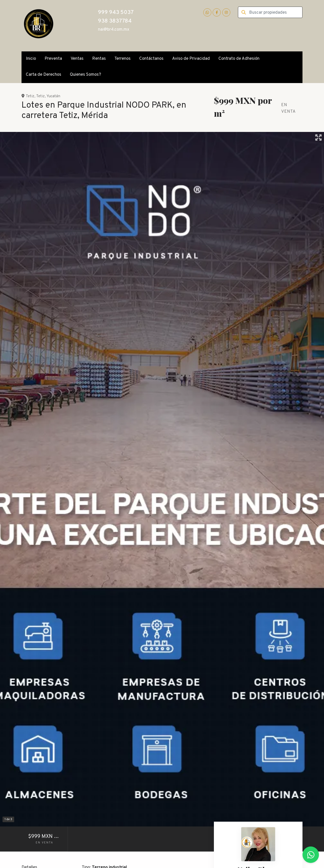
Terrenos (123, 59)
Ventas (77, 59)
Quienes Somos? (85, 75)
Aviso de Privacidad (191, 59)
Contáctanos (151, 59)
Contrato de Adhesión (239, 59)
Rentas (99, 59)
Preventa (53, 59)
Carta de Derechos (44, 75)
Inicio (31, 59)
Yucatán (53, 96)
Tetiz (30, 96)
